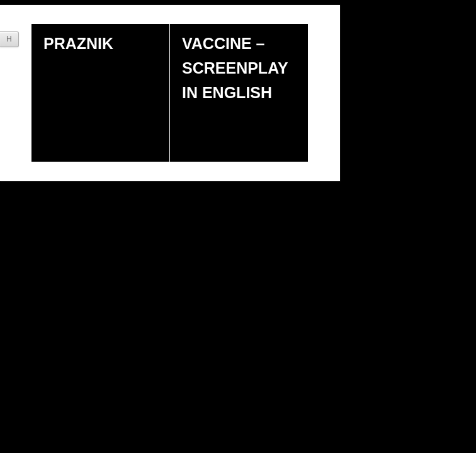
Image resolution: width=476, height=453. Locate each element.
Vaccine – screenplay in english (235, 68)
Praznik (78, 43)
